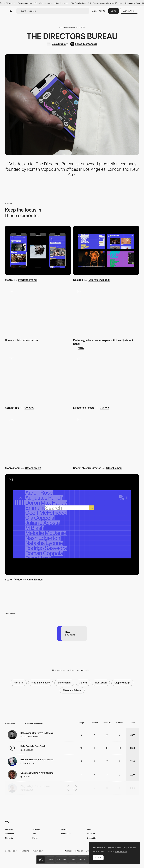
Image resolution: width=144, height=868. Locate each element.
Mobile (9, 280)
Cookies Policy (11, 851)
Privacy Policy (37, 851)
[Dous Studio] (57, 44)
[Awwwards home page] (41, 860)
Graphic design (122, 683)
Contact (29, 408)
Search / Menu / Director (87, 468)
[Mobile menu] (38, 439)
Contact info (12, 408)
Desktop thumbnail (99, 280)
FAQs (89, 829)
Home (8, 340)
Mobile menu (12, 468)
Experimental (64, 683)
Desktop (78, 280)
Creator (50, 860)
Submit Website (129, 11)
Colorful (83, 683)
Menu (81, 348)
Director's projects (84, 408)
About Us (91, 834)
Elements (82, 860)
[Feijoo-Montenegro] (84, 44)
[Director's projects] (106, 378)
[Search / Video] (72, 524)
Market (35, 838)
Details (72, 860)
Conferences (65, 834)
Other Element (33, 468)
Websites (9, 829)
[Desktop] (106, 250)
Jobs (34, 834)
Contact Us (92, 838)
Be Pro (114, 11)
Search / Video (13, 580)
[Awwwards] (11, 11)
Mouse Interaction (28, 340)
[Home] (38, 311)
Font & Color (61, 860)
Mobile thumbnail (28, 280)
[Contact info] (38, 378)
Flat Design (101, 683)
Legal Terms (24, 851)
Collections (10, 834)
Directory (64, 829)
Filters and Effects (72, 690)
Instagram (79, 851)
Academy (36, 829)
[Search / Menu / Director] (106, 439)
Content (104, 408)
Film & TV (19, 683)
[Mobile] (38, 250)
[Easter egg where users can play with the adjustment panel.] (106, 311)
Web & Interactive (41, 683)
